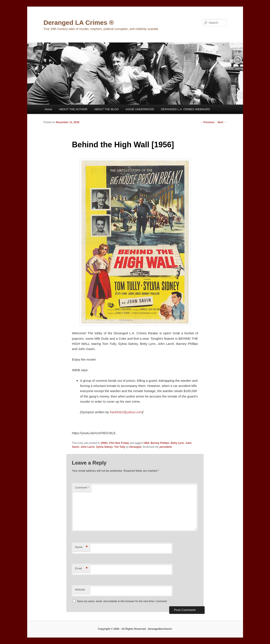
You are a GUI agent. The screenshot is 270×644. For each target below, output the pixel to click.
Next (222, 122)
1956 (146, 443)
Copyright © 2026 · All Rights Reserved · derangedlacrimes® (135, 629)
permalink (166, 447)
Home (48, 109)
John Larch (88, 447)
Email (81, 569)
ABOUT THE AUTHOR (73, 109)
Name (81, 547)
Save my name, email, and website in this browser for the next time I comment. (122, 601)
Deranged (135, 447)
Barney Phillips (160, 443)
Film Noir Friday (119, 443)
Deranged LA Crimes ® (79, 23)
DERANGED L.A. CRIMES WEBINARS (185, 109)
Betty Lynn (177, 443)
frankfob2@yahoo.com (126, 412)
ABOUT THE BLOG (106, 109)
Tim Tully (120, 447)
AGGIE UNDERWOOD (140, 109)
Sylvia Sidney (104, 447)
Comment (82, 488)
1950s (104, 443)
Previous (207, 122)
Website (80, 590)
